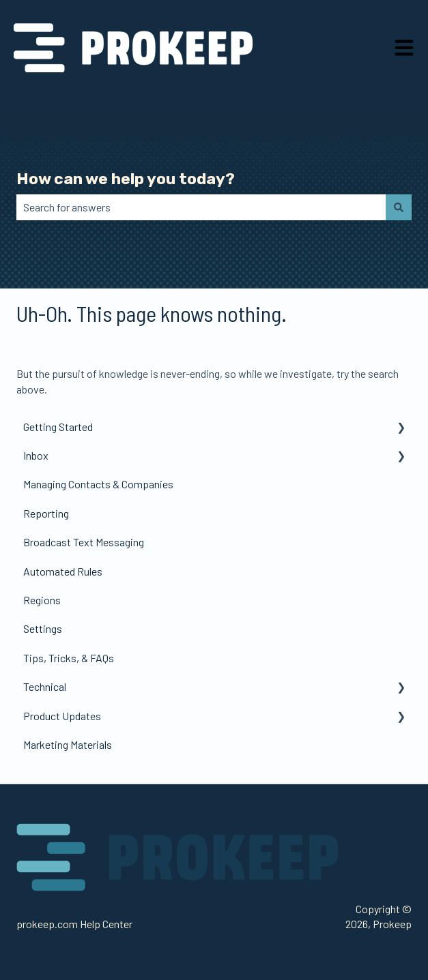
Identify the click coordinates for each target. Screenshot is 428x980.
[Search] (399, 207)
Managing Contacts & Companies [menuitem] (98, 484)
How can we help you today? (126, 179)
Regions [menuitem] (42, 600)
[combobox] (201, 207)
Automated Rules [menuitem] (63, 571)
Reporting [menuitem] (46, 513)
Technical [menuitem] (45, 686)
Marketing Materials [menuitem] (68, 744)
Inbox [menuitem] (36, 455)
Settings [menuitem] (43, 628)
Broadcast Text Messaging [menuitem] (84, 542)
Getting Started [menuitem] (58, 427)
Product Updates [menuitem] (62, 716)
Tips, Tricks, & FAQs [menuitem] (69, 658)
